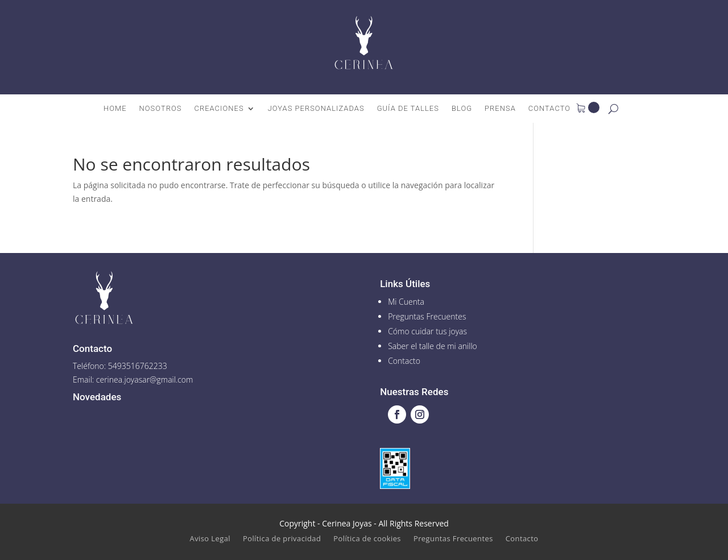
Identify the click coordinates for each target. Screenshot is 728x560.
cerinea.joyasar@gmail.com (145, 379)
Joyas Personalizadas (316, 109)
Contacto (549, 109)
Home (115, 109)
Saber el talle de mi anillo (433, 346)
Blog (462, 109)
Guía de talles (408, 109)
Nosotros (161, 109)
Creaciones (219, 109)
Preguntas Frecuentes (427, 316)
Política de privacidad (282, 539)
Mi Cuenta (406, 302)
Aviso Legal (210, 539)
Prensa (500, 109)
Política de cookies (367, 539)
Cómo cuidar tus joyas (427, 331)
